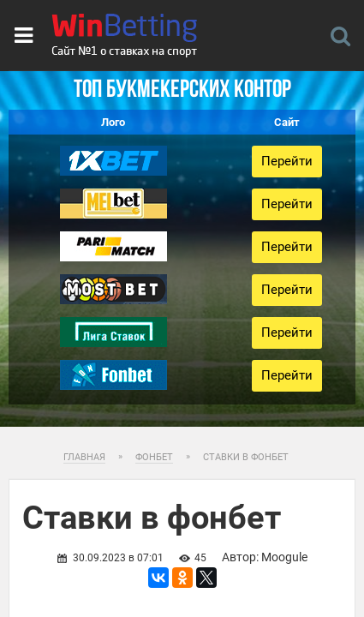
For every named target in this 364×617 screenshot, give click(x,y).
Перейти (287, 161)
